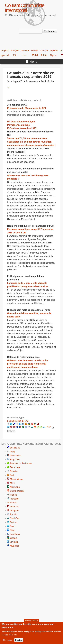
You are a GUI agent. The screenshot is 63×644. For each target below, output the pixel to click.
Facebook (15, 534)
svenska (44, 51)
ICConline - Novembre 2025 (22, 128)
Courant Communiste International (24, 8)
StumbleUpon (17, 491)
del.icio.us (15, 448)
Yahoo (13, 503)
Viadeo (13, 495)
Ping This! (15, 459)
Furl (12, 475)
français (15, 51)
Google (14, 538)
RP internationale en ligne (21, 122)
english (5, 51)
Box (12, 526)
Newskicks (15, 456)
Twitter (13, 522)
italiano (34, 51)
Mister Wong (16, 479)
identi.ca (14, 507)
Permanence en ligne (18, 125)
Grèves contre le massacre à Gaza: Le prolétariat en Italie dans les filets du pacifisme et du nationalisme (27, 364)
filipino (53, 55)
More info (13, 637)
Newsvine (15, 487)
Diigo (13, 530)
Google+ (14, 511)
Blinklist (14, 471)
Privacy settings (31, 623)
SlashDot (15, 518)
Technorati (15, 467)
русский (5, 55)
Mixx (12, 483)
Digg (12, 452)
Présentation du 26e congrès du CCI (27, 108)
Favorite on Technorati (21, 463)
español (54, 51)
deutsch (25, 51)
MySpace (15, 546)
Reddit (13, 514)
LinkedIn (14, 542)
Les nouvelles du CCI (18, 421)
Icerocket (15, 499)
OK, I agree (7, 642)
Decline (19, 642)
